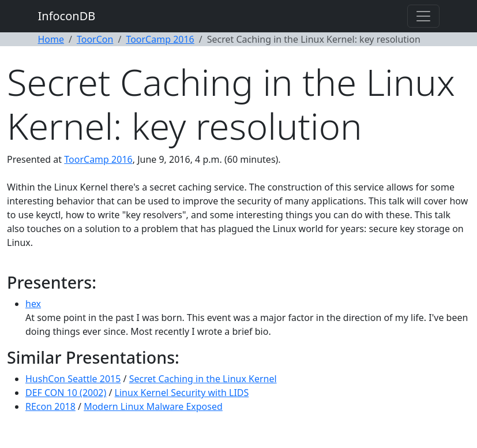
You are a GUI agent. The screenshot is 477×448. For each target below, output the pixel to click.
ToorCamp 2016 (160, 39)
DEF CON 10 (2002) (66, 393)
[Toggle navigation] (423, 16)
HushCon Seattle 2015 (73, 379)
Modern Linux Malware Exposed (153, 406)
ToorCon (95, 39)
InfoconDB (67, 16)
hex (33, 304)
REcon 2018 (50, 406)
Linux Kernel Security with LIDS (182, 393)
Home (51, 39)
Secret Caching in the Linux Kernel (203, 379)
